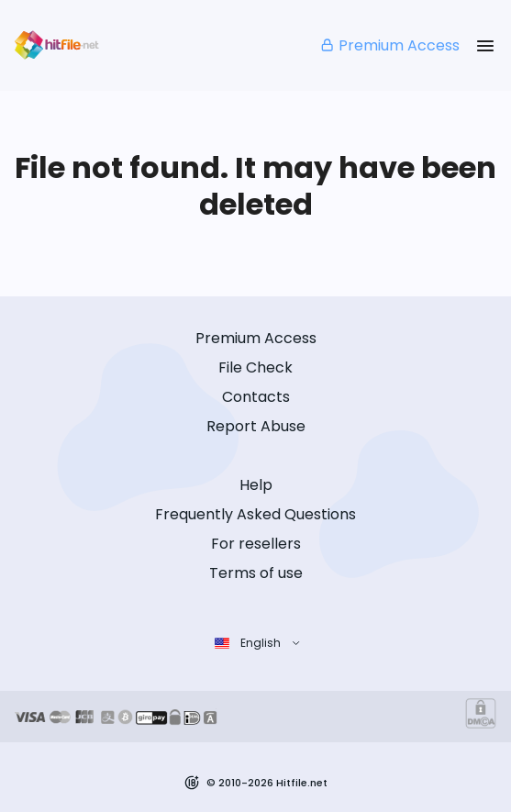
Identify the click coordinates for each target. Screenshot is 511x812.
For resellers (256, 544)
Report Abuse (256, 426)
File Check (255, 367)
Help (256, 485)
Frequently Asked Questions (255, 514)
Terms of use (256, 573)
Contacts (256, 397)
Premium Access (389, 45)
